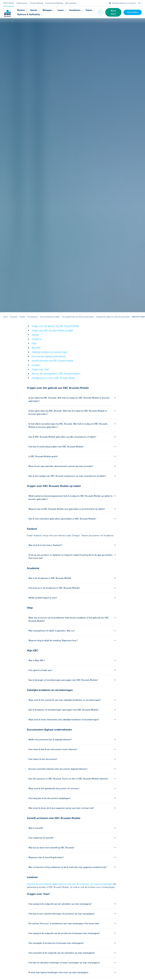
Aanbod (35, 335)
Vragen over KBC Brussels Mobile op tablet (52, 330)
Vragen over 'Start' (40, 369)
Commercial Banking (54, 3)
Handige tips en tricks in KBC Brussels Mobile (53, 378)
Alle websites (71, 3)
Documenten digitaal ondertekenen (49, 356)
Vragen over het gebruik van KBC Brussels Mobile (56, 326)
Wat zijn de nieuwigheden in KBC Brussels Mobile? (56, 373)
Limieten (36, 365)
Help (34, 343)
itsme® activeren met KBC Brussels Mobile (52, 360)
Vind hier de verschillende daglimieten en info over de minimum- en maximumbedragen (70, 884)
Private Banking (36, 3)
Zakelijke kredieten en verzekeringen (49, 352)
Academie (37, 339)
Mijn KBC (36, 347)
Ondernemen (22, 3)
